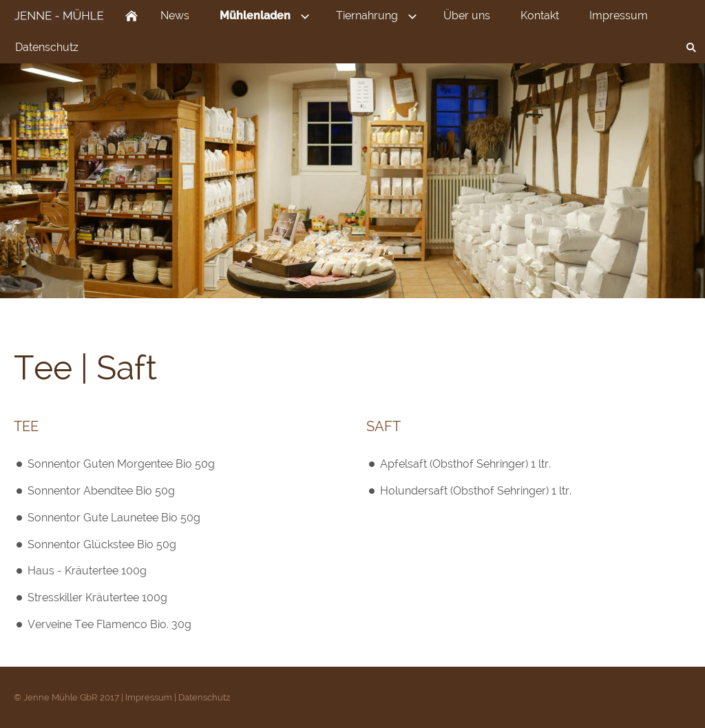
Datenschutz (204, 697)
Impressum (149, 697)
